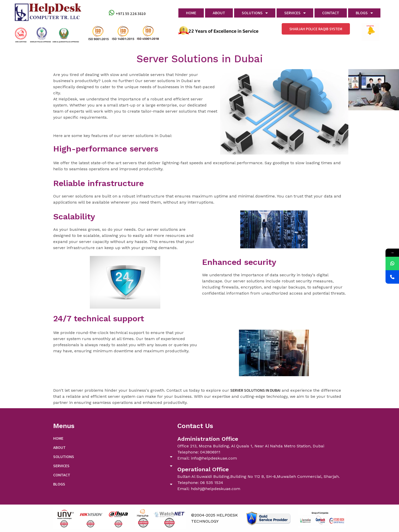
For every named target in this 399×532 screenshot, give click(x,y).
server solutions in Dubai (255, 390)
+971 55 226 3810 (131, 14)
